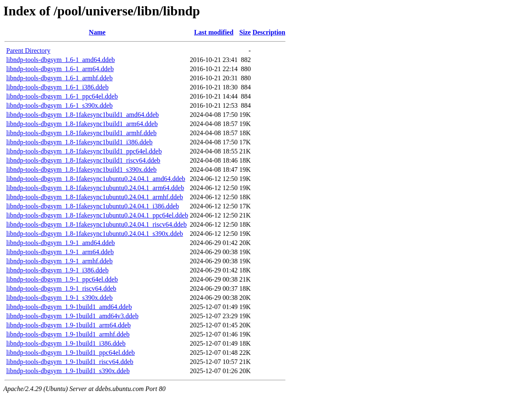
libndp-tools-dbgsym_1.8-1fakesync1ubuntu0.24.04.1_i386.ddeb (93, 206)
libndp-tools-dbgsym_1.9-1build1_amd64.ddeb (69, 307)
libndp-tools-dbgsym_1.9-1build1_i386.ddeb (66, 343)
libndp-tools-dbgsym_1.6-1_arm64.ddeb (60, 69)
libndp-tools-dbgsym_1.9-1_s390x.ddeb (59, 298)
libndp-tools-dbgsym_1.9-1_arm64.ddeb (60, 252)
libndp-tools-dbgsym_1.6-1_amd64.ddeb (60, 60)
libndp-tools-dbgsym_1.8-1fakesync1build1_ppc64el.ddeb (84, 151)
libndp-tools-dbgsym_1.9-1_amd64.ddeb (60, 243)
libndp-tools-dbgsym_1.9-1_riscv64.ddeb (61, 288)
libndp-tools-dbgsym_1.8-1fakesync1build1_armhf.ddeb (81, 133)
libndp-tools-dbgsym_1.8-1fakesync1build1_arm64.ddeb (82, 124)
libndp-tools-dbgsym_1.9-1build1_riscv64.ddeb (70, 362)
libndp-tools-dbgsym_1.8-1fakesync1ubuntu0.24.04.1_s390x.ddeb (95, 234)
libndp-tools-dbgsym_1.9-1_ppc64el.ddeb (62, 279)
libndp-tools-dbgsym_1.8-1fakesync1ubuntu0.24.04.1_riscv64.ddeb (96, 224)
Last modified (214, 32)
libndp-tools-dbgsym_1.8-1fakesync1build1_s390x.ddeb (81, 170)
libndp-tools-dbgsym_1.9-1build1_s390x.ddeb (68, 371)
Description (269, 32)
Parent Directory (28, 51)
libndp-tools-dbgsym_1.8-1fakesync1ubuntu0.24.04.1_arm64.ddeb (95, 188)
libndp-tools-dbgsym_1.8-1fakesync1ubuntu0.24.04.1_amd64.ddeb (96, 179)
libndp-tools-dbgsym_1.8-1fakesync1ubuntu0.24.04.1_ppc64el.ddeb (97, 215)
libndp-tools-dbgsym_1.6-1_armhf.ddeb (59, 78)
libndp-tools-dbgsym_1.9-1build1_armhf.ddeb (68, 334)
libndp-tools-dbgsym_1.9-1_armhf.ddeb (59, 261)
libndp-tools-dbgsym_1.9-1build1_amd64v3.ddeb (72, 316)
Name (97, 32)
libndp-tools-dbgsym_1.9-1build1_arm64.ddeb (69, 325)
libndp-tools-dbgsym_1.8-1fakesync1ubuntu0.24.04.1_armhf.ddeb (95, 197)
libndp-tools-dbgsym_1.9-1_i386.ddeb (57, 270)
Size (245, 32)
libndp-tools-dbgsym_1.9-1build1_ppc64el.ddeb (70, 353)
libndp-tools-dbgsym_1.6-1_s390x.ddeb (59, 105)
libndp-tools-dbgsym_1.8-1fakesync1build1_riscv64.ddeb (83, 160)
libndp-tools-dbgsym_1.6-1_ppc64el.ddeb (62, 96)
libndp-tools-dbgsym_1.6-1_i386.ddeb (57, 87)
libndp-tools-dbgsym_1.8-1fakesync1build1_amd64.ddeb (83, 115)
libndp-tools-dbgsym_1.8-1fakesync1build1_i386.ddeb (79, 142)
